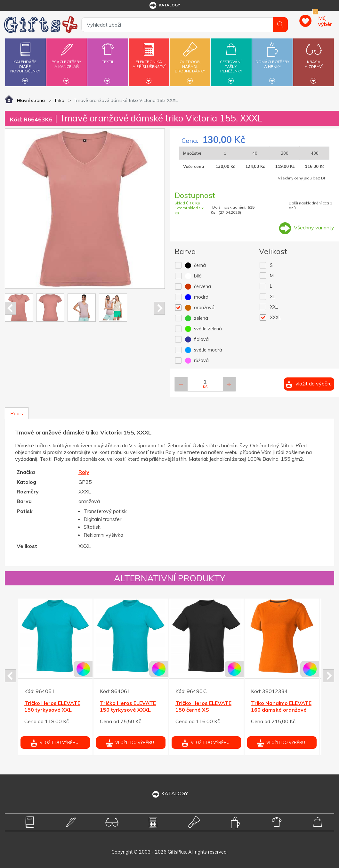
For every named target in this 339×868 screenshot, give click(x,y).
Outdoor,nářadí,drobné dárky (190, 61)
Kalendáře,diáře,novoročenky (25, 61)
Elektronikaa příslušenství (149, 60)
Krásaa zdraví (314, 60)
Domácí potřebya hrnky (272, 60)
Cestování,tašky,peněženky (231, 61)
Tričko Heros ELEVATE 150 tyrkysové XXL (52, 706)
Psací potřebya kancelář (67, 60)
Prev (10, 308)
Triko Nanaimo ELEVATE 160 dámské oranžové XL (281, 710)
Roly (84, 472)
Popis (17, 413)
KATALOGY (170, 793)
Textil (108, 58)
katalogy (164, 5)
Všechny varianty (314, 227)
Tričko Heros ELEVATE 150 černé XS (203, 706)
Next (159, 308)
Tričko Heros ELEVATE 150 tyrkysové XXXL (128, 706)
